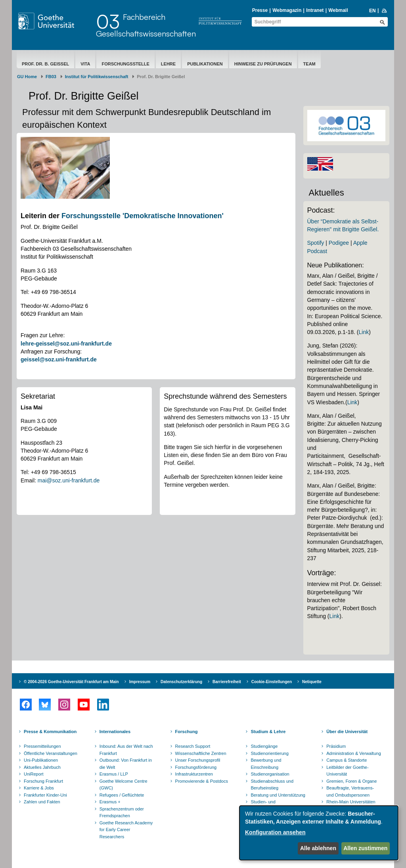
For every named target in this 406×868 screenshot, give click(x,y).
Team (309, 64)
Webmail (338, 10)
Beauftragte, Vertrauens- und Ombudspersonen (350, 791)
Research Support (193, 746)
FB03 (51, 77)
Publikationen (205, 64)
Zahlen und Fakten (42, 802)
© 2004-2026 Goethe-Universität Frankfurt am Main (71, 682)
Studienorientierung (269, 753)
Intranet (315, 10)
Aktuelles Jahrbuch (42, 767)
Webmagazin (287, 10)
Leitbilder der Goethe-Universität (347, 771)
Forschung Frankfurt (43, 781)
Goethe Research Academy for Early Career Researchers (126, 830)
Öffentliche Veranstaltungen (51, 753)
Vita (85, 64)
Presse (260, 10)
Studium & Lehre (268, 732)
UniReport (34, 774)
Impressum (140, 682)
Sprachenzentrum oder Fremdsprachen (122, 812)
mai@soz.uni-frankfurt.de (69, 480)
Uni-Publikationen (41, 760)
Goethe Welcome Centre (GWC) (124, 785)
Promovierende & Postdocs (202, 781)
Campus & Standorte (347, 760)
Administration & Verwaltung (354, 753)
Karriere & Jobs (39, 788)
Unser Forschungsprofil (198, 760)
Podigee (339, 243)
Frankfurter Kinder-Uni (45, 795)
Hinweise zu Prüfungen (263, 64)
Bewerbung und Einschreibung (266, 764)
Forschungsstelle (125, 64)
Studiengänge (264, 746)
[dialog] (319, 833)
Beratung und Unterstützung (278, 795)
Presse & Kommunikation (50, 732)
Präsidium (336, 746)
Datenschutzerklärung (181, 682)
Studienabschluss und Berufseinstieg (272, 785)
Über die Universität (347, 732)
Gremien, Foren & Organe (351, 781)
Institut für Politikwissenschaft (97, 77)
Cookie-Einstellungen (272, 682)
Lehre (168, 64)
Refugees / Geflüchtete (122, 795)
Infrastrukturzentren (194, 774)
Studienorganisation (270, 774)
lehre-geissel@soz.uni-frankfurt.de (66, 344)
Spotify (316, 243)
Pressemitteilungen (42, 746)
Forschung (187, 732)
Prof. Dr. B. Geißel (45, 64)
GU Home (27, 77)
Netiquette (312, 682)
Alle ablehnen (318, 848)
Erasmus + (110, 802)
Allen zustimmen (365, 848)
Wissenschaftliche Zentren (201, 753)
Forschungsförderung (196, 767)
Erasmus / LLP (114, 774)
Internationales (115, 732)
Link (364, 332)
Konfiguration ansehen (275, 832)
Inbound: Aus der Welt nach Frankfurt (126, 750)
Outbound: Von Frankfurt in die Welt (126, 764)
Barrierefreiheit (227, 682)
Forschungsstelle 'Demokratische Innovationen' (143, 216)
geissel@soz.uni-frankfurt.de (59, 359)
